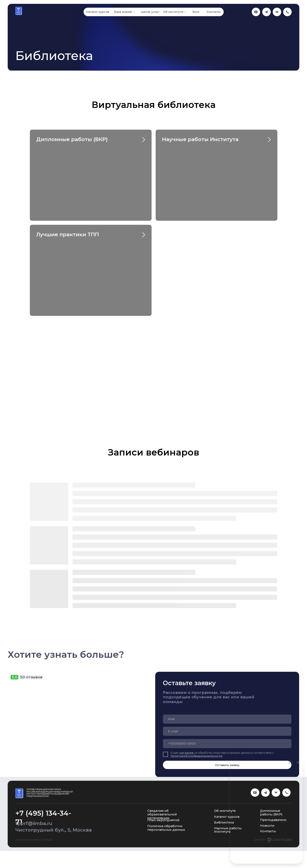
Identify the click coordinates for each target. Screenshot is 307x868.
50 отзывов (31, 677)
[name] (227, 719)
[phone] (227, 744)
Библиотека (224, 822)
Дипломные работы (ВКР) (72, 139)
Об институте (225, 811)
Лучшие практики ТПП (68, 234)
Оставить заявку (227, 765)
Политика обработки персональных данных (166, 828)
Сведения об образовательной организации (162, 814)
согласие (187, 753)
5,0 (15, 677)
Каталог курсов (227, 817)
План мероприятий (163, 820)
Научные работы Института (200, 139)
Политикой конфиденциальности (196, 756)
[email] (227, 731)
